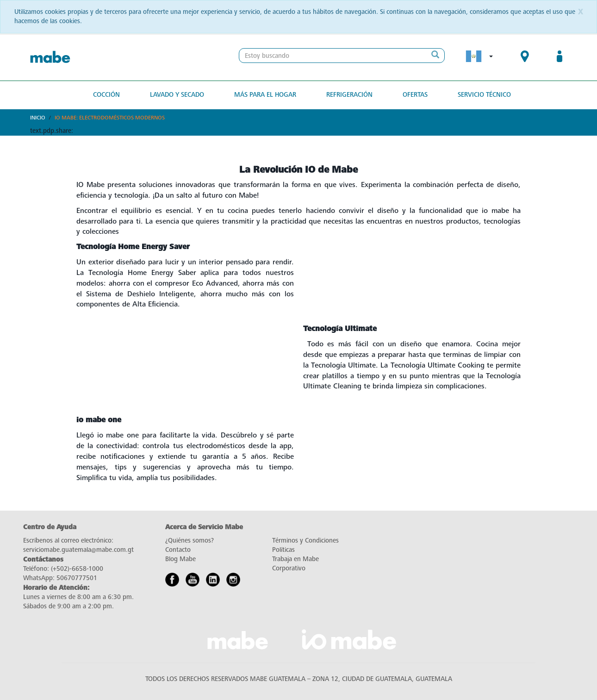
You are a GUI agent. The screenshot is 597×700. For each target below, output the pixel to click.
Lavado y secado (177, 95)
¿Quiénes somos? (190, 541)
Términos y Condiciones (305, 541)
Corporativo (289, 568)
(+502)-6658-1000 (77, 569)
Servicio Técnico (484, 95)
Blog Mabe (180, 559)
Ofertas (415, 95)
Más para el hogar (265, 95)
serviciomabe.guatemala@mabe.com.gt (78, 550)
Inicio (38, 118)
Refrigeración (349, 95)
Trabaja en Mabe (295, 559)
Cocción (106, 95)
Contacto (178, 550)
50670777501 (77, 578)
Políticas (283, 550)
